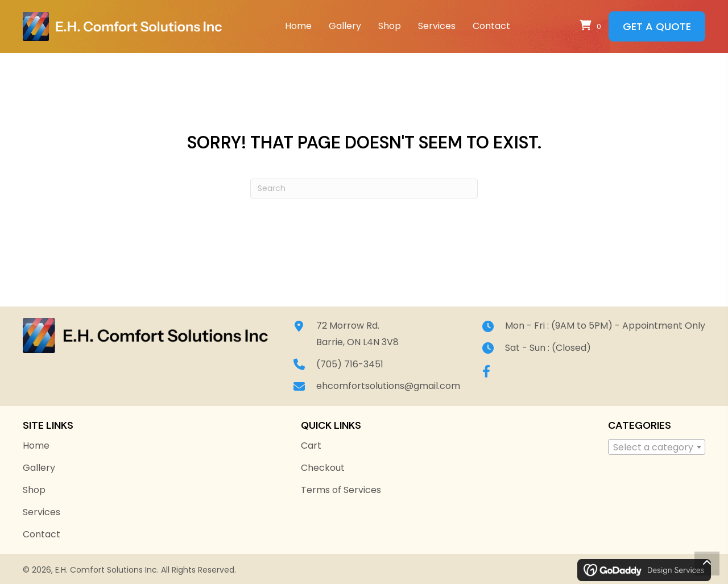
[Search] (364, 189)
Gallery (39, 468)
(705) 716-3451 (352, 364)
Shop (34, 490)
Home (36, 446)
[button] (486, 371)
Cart (311, 446)
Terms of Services (341, 490)
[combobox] (657, 447)
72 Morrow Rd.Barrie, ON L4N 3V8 (360, 334)
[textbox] (657, 448)
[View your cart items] (592, 26)
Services (42, 512)
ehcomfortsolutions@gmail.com (390, 386)
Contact (42, 534)
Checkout (323, 468)
